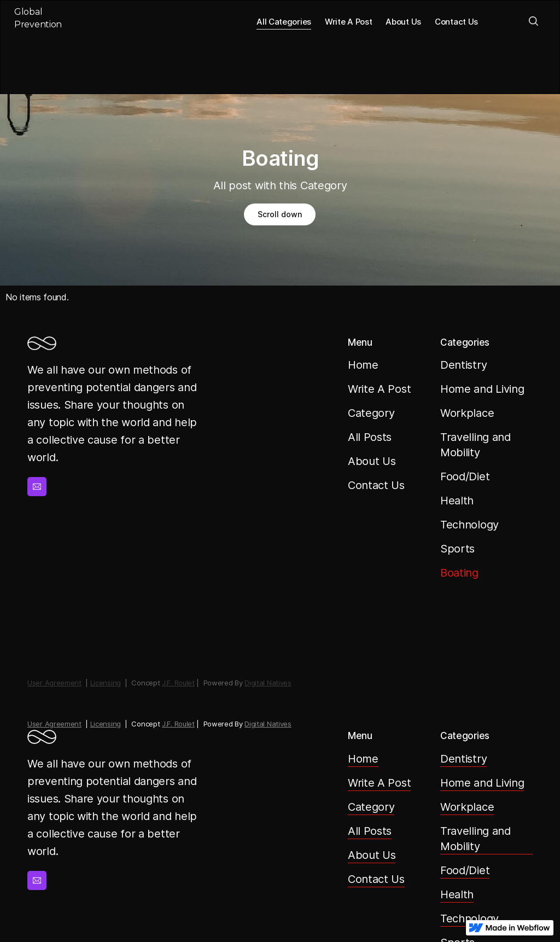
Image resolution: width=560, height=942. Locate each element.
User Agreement (54, 724)
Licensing (106, 724)
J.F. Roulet (178, 724)
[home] (46, 21)
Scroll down (280, 214)
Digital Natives (268, 724)
